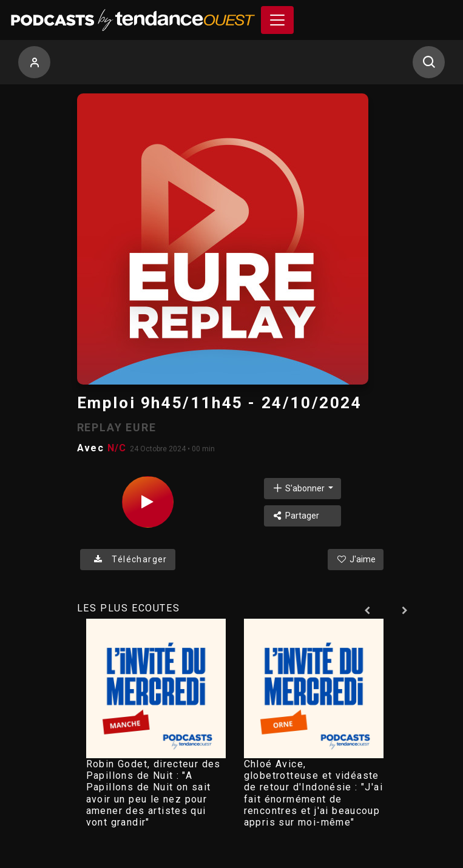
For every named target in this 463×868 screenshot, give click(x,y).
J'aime (356, 559)
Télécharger (128, 559)
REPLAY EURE (117, 427)
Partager (296, 516)
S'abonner (299, 488)
